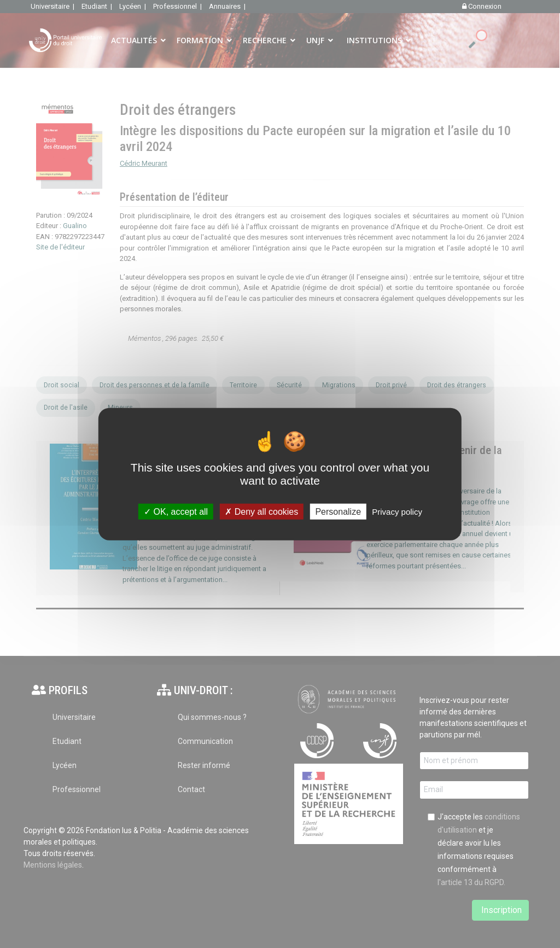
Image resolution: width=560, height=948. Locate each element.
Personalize (338, 512)
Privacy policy (397, 512)
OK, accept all (176, 512)
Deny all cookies (261, 512)
